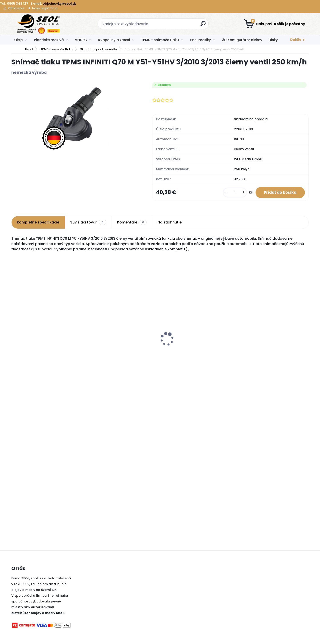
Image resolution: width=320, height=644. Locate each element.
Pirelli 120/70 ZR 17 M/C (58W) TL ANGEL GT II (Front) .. (47, 351)
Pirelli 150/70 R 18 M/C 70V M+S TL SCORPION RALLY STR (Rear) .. (266, 351)
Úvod (29, 49)
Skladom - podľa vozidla (99, 49)
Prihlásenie (16, 8)
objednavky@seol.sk (59, 4)
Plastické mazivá (49, 40)
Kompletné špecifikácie (38, 223)
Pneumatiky (201, 40)
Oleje (18, 40)
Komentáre (132, 223)
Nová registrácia (45, 8)
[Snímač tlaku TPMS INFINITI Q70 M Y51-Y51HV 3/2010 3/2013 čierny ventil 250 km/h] (75, 117)
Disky (273, 40)
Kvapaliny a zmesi (114, 40)
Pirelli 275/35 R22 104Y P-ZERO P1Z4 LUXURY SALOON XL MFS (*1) (192, 343)
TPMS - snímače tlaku (160, 40)
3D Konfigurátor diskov (242, 40)
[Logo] (39, 24)
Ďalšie (296, 40)
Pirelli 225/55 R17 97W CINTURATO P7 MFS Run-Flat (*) (119, 349)
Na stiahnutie (170, 223)
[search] (203, 25)
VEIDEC (81, 40)
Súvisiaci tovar (88, 223)
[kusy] (233, 193)
